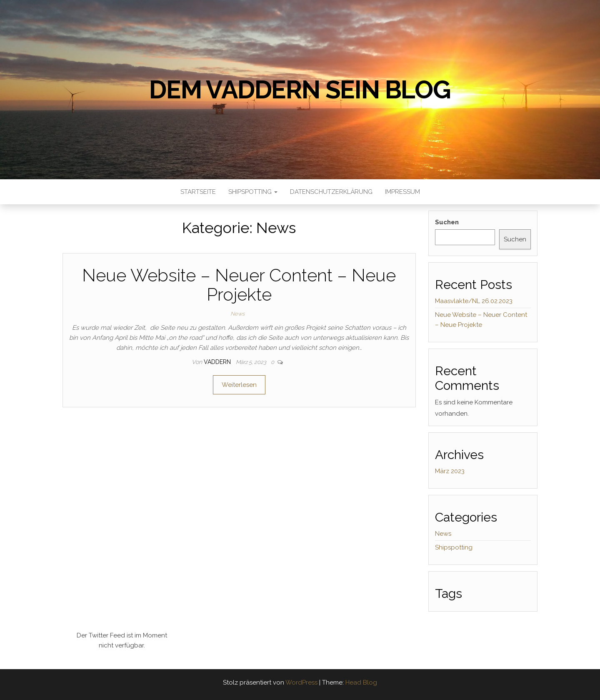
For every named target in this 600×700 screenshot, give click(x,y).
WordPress (301, 682)
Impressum (402, 192)
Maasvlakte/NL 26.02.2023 (474, 301)
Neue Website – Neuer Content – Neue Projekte (239, 285)
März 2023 (450, 471)
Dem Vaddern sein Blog (300, 90)
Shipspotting (253, 192)
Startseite (198, 192)
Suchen (447, 222)
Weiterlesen (239, 385)
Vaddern (218, 362)
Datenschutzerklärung (331, 192)
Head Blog (361, 682)
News (237, 314)
